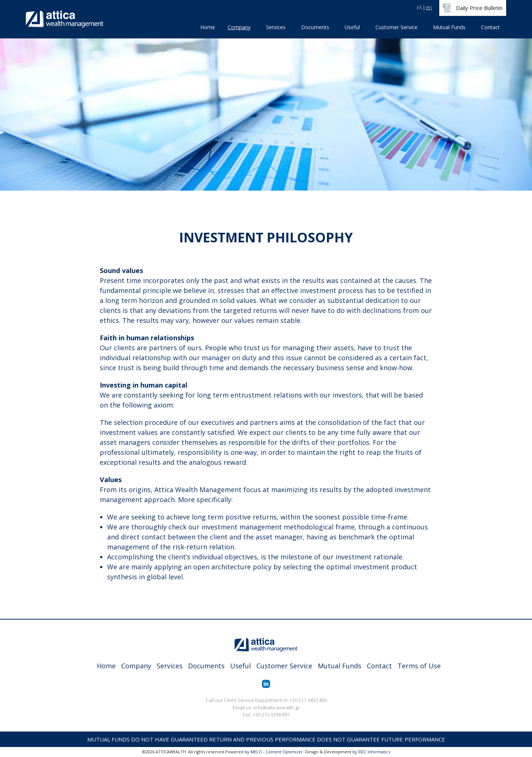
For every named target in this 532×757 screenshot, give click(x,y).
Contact (490, 27)
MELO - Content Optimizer (277, 752)
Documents (315, 27)
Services (276, 27)
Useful (352, 27)
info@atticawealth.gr (277, 707)
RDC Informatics (374, 752)
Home (208, 27)
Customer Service (396, 27)
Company (239, 27)
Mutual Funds (449, 27)
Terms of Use (419, 666)
